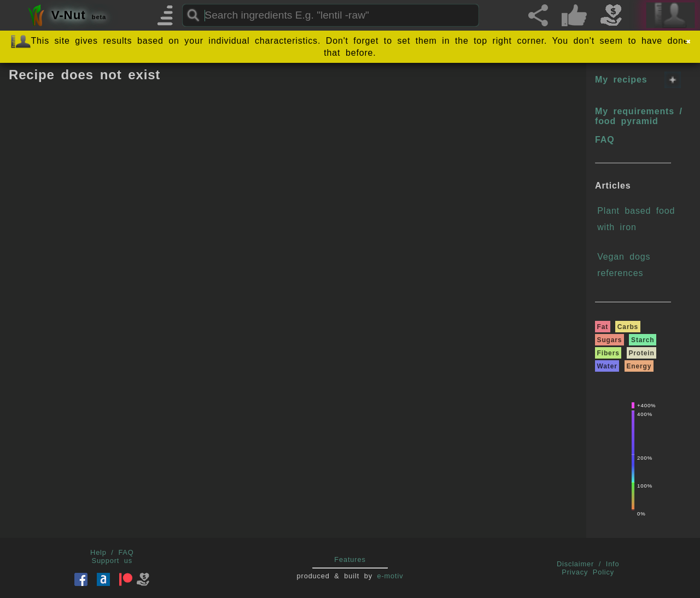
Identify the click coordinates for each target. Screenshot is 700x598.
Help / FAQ (112, 552)
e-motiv (390, 576)
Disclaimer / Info (588, 564)
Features (350, 559)
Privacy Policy (588, 572)
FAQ (605, 140)
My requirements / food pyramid (639, 116)
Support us (112, 561)
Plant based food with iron (636, 219)
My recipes (621, 80)
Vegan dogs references (624, 265)
